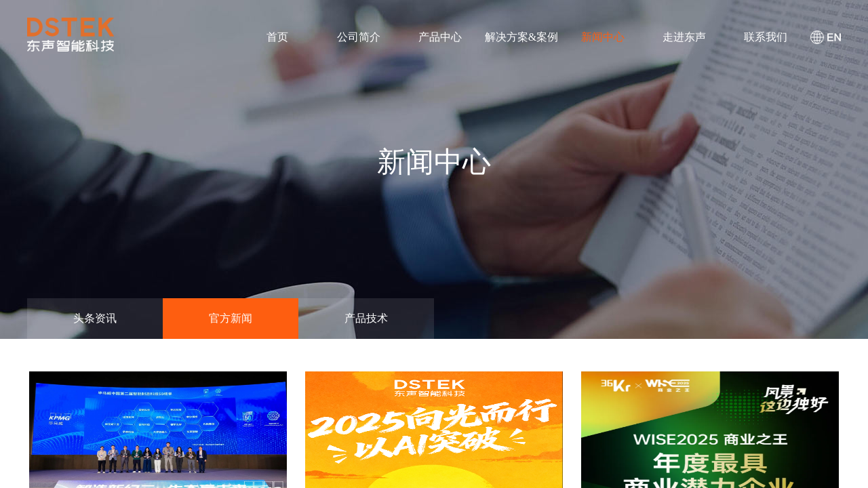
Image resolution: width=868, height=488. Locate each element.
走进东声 (684, 37)
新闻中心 (603, 37)
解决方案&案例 (521, 37)
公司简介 (359, 37)
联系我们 (766, 37)
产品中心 (440, 37)
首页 (277, 37)
